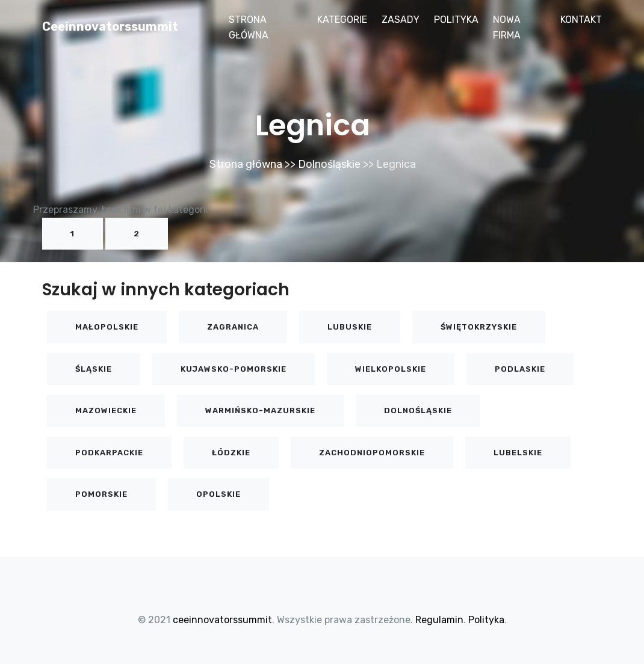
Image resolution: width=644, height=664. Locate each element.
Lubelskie (518, 453)
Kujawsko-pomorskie (234, 369)
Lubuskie (350, 327)
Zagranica (233, 327)
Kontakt (581, 20)
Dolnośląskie (329, 164)
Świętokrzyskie (479, 327)
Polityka (456, 20)
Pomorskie (101, 494)
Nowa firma (507, 27)
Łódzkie (231, 453)
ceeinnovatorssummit (110, 26)
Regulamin (439, 620)
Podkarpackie (109, 453)
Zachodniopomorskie (372, 453)
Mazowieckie (106, 410)
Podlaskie (520, 369)
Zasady (401, 20)
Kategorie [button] (342, 20)
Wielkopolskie (391, 369)
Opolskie (218, 494)
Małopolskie (107, 327)
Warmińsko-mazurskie (260, 410)
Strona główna (249, 27)
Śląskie (94, 369)
